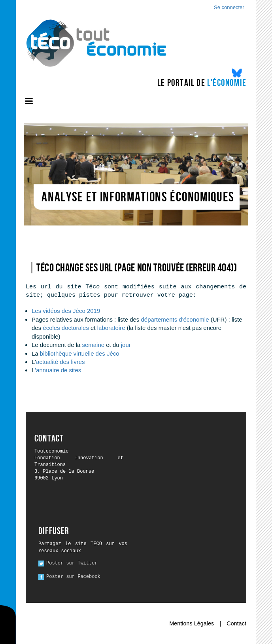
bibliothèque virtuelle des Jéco (80, 353)
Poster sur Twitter (72, 563)
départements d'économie (175, 319)
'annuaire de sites (58, 370)
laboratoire (112, 328)
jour (126, 345)
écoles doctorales (66, 328)
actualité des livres (60, 362)
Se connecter (229, 7)
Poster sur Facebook (73, 577)
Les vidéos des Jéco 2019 (66, 311)
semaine (93, 345)
